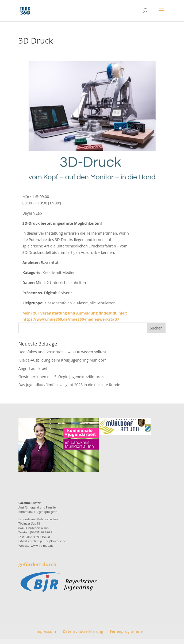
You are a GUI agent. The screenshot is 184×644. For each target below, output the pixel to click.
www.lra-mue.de (42, 546)
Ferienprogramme (126, 631)
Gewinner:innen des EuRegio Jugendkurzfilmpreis (61, 377)
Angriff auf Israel (33, 368)
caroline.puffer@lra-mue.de (47, 541)
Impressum (46, 631)
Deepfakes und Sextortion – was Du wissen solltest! (63, 352)
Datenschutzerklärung (83, 631)
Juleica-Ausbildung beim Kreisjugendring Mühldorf (62, 360)
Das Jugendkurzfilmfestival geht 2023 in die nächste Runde (69, 385)
